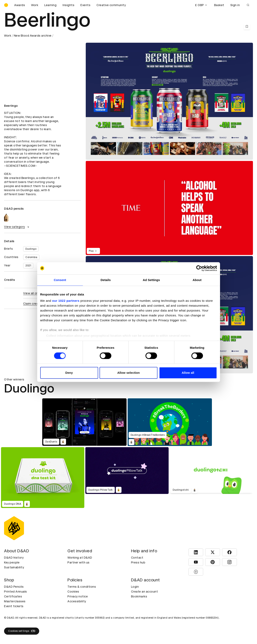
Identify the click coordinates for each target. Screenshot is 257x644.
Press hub (138, 562)
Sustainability (14, 567)
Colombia (31, 257)
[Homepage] (6, 5)
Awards (20, 5)
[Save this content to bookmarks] (247, 26)
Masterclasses (15, 601)
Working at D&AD (80, 558)
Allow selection (128, 373)
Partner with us (79, 562)
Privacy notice (78, 596)
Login (135, 587)
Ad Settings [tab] (151, 280)
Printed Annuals (16, 592)
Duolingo (31, 249)
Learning (50, 5)
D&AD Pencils (14, 587)
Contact (137, 558)
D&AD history (14, 558)
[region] (169, 208)
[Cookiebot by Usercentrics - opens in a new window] (199, 268)
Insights (68, 5)
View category (17, 227)
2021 (28, 266)
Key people (12, 562)
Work (35, 5)
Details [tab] (106, 280)
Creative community (111, 5)
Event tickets (14, 606)
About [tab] (197, 280)
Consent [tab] (60, 280)
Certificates (13, 596)
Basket (219, 5)
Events (85, 5)
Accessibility (77, 601)
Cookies (73, 592)
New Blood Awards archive (33, 36)
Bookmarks (139, 596)
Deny (69, 373)
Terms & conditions (82, 587)
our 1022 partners (66, 301)
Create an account (145, 592)
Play (93, 251)
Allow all (188, 373)
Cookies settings (22, 631)
